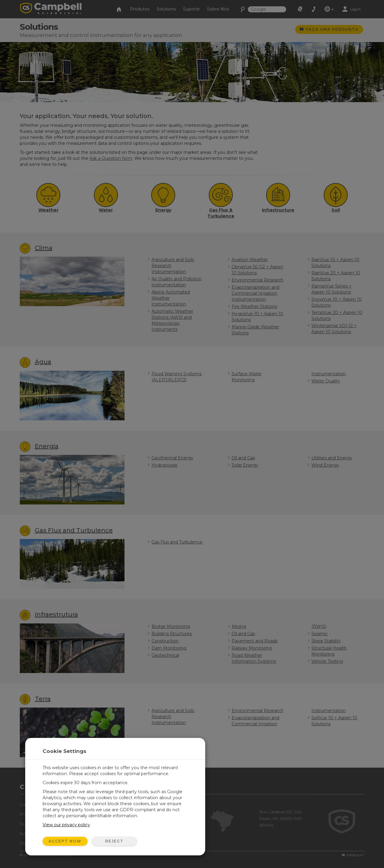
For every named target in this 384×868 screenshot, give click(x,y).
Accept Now (65, 841)
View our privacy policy (66, 825)
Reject (114, 841)
